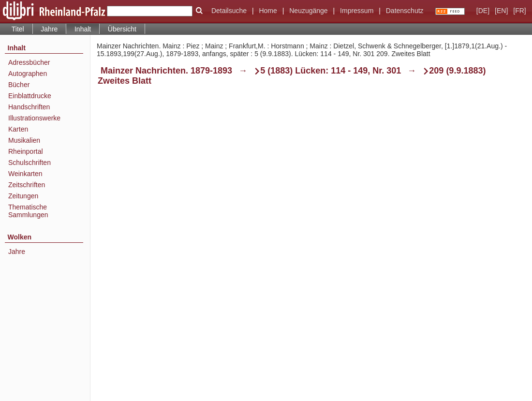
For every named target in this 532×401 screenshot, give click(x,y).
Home (268, 11)
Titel (18, 29)
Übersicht (122, 29)
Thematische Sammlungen (28, 211)
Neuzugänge (308, 11)
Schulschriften (30, 163)
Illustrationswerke (34, 118)
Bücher (19, 85)
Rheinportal (26, 151)
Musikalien (24, 140)
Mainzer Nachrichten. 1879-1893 (166, 71)
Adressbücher (29, 62)
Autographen (28, 74)
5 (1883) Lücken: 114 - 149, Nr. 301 (331, 71)
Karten (18, 129)
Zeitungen (23, 196)
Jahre (49, 29)
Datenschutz (405, 11)
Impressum (357, 11)
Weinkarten (25, 174)
